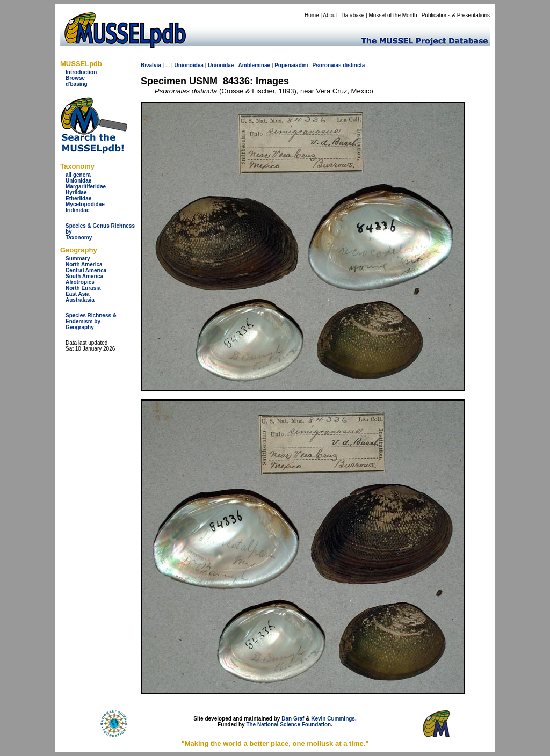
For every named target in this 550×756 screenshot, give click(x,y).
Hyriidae (76, 192)
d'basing (77, 84)
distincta (354, 65)
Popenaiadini (291, 65)
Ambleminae (254, 65)
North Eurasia (83, 288)
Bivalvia (151, 65)
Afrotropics (80, 282)
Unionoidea (189, 65)
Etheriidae (78, 198)
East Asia (78, 294)
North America (84, 264)
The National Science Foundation (288, 725)
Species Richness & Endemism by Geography (91, 321)
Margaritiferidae (86, 187)
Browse (75, 78)
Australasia (80, 300)
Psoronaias (327, 65)
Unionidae (78, 181)
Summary (78, 259)
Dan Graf (293, 719)
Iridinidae (77, 210)
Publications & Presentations (456, 15)
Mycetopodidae (85, 204)
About (330, 15)
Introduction (81, 72)
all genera (78, 175)
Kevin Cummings (333, 719)
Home (312, 15)
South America (84, 276)
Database (353, 15)
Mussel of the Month (393, 15)
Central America (86, 270)
